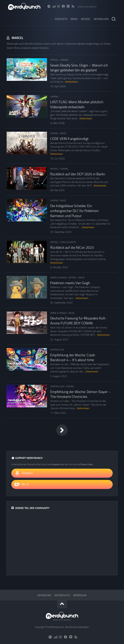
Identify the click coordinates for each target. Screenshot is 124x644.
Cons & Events (68, 242)
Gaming (64, 60)
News (74, 19)
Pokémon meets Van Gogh (70, 283)
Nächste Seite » (62, 430)
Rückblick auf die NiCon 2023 (72, 248)
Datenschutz (62, 595)
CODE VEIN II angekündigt (69, 139)
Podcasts (61, 19)
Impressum (80, 595)
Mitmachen (101, 19)
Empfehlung (57, 350)
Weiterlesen (72, 82)
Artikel (86, 19)
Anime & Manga (58, 278)
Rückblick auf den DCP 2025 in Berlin (78, 174)
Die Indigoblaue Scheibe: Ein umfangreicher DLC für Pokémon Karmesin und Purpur (74, 211)
